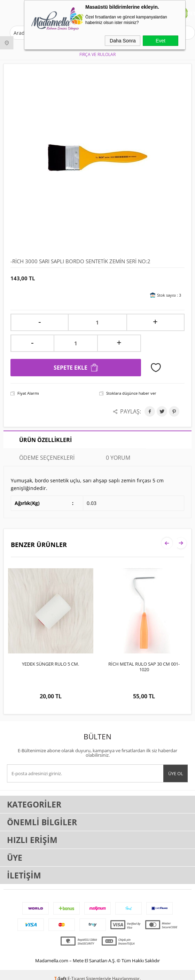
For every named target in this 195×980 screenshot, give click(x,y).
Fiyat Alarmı (28, 393)
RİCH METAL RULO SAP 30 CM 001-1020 (144, 667)
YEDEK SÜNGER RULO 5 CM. (50, 664)
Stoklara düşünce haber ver (131, 393)
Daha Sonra (123, 41)
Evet (161, 41)
